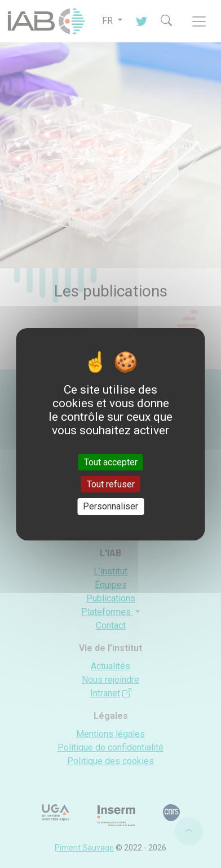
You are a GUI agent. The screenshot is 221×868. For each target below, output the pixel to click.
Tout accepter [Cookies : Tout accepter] (111, 462)
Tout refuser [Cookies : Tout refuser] (111, 484)
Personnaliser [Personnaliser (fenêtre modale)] (111, 506)
